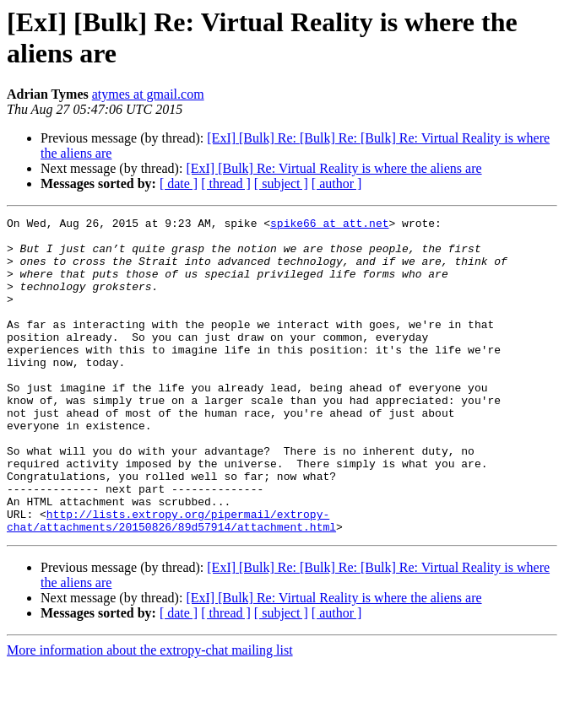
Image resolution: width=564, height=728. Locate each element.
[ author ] (337, 183)
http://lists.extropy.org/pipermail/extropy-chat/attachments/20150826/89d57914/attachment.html (171, 582)
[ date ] (179, 183)
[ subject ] (281, 183)
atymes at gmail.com (148, 94)
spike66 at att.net (329, 225)
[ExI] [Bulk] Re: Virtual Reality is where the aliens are (334, 168)
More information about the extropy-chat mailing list (150, 713)
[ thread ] (226, 183)
